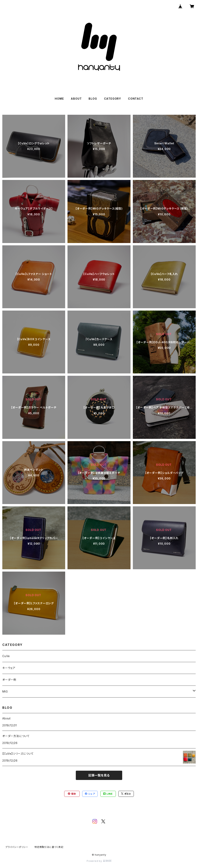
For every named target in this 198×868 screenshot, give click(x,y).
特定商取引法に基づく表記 (49, 847)
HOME (59, 99)
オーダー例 (9, 680)
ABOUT (76, 99)
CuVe (6, 656)
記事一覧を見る (99, 775)
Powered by (99, 861)
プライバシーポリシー (17, 847)
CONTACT (136, 99)
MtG (5, 691)
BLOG (93, 99)
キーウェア (9, 668)
